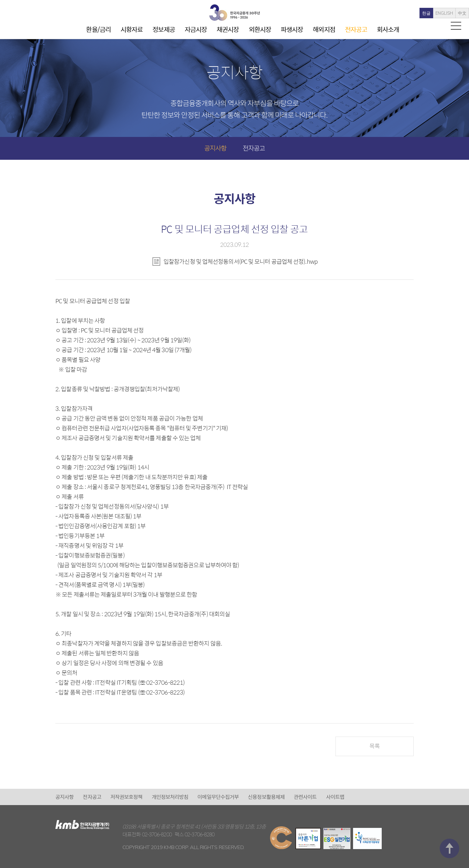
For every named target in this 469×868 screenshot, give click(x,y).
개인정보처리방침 (170, 797)
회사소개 (388, 29)
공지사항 (215, 148)
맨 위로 (449, 769)
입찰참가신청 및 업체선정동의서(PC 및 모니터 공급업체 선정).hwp (241, 261)
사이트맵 (335, 797)
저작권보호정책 (127, 797)
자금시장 (196, 29)
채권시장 (228, 29)
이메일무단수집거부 (218, 797)
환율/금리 (98, 29)
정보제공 (163, 29)
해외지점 (324, 29)
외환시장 (260, 29)
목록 (375, 746)
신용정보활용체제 (266, 797)
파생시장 (292, 29)
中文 (448, 13)
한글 (412, 13)
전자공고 (356, 29)
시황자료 (132, 29)
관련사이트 (305, 797)
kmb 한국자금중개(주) (234, 13)
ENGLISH (430, 13)
